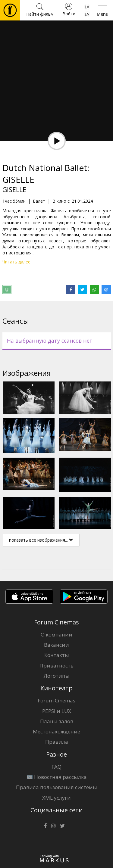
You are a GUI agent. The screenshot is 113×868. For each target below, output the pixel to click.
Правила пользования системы (56, 787)
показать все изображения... (41, 540)
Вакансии (56, 645)
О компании (56, 635)
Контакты (57, 655)
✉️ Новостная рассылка (57, 777)
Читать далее (16, 262)
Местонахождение (56, 731)
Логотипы (57, 676)
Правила (57, 742)
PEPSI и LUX (57, 711)
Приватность (56, 666)
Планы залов (57, 721)
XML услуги (56, 798)
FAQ (56, 767)
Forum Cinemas (56, 700)
